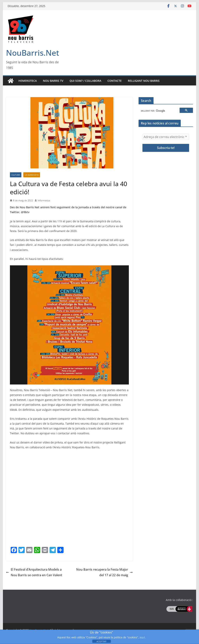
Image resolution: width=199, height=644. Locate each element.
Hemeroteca (28, 81)
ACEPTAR (101, 641)
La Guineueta (32, 175)
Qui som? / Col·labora (85, 81)
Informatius (44, 200)
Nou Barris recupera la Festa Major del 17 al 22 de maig (104, 572)
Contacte (115, 81)
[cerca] (160, 111)
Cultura (16, 175)
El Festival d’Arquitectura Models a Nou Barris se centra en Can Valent (34, 572)
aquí (142, 637)
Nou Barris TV (53, 81)
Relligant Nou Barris (144, 81)
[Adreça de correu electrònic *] (166, 137)
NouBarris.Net (33, 53)
